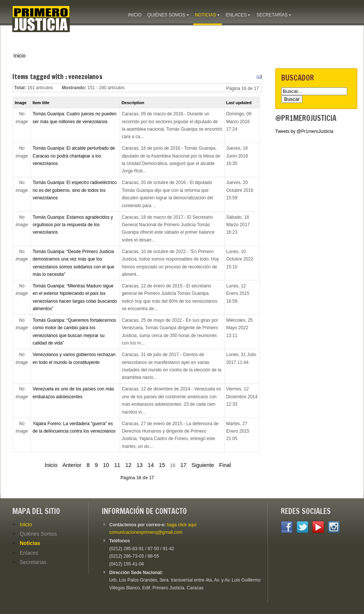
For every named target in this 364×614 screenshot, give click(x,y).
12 (128, 465)
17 (183, 465)
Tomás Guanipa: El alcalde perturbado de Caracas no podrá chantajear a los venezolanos (74, 156)
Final (225, 465)
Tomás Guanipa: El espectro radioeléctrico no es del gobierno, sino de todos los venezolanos (75, 190)
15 (162, 465)
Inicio (20, 56)
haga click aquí (182, 525)
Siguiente (203, 465)
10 (106, 465)
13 (139, 465)
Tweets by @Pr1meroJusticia (304, 131)
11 (117, 465)
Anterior (72, 465)
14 (151, 465)
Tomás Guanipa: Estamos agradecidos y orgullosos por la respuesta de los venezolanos (73, 225)
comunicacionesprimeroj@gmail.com (146, 532)
